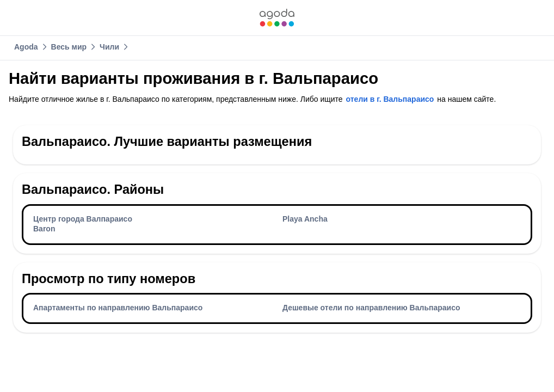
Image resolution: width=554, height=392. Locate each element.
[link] (277, 18)
